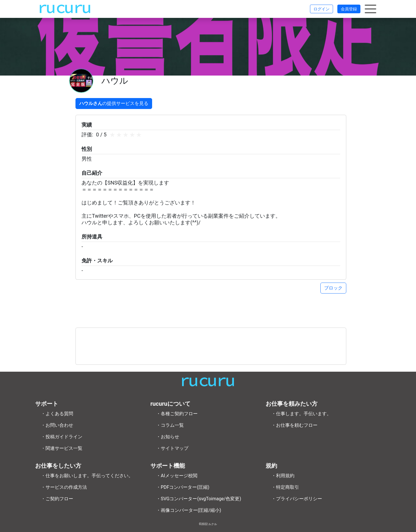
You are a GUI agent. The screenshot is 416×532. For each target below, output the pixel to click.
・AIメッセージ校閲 (177, 476)
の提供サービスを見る (114, 103)
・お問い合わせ (57, 425)
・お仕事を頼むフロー (294, 425)
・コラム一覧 (170, 425)
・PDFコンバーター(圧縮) (183, 487)
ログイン (322, 9)
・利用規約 (283, 476)
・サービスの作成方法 (64, 487)
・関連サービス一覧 (62, 448)
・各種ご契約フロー (177, 414)
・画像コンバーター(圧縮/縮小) (189, 510)
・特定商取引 (285, 487)
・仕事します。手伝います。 (301, 414)
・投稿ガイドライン (62, 437)
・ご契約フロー (57, 499)
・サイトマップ (172, 448)
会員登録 (349, 9)
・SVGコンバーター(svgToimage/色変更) (199, 499)
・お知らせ (168, 437)
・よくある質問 (57, 414)
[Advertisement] (211, 346)
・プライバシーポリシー (297, 499)
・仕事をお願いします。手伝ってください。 (87, 476)
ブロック (333, 288)
